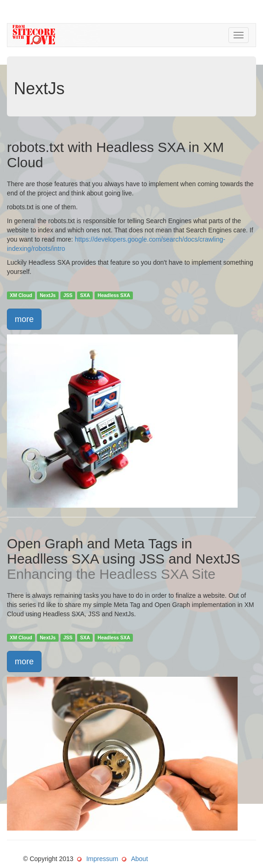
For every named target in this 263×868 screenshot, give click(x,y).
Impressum (102, 859)
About (140, 859)
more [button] (24, 319)
